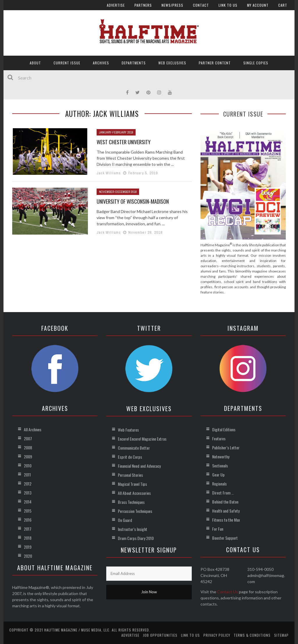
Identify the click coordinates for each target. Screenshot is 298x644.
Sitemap (281, 635)
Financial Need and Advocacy (139, 466)
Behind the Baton (225, 502)
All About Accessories (134, 493)
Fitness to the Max (226, 520)
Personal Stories (130, 475)
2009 (28, 456)
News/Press (172, 5)
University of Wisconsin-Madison (133, 201)
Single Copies (256, 63)
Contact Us (228, 592)
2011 (27, 475)
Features (219, 438)
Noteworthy (221, 456)
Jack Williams (109, 173)
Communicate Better (134, 448)
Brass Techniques (131, 502)
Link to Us (228, 5)
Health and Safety (226, 511)
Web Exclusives (172, 63)
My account (258, 5)
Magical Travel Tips (132, 484)
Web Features (128, 430)
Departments (134, 63)
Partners (143, 5)
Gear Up (218, 475)
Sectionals (220, 466)
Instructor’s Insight (133, 529)
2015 (28, 511)
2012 (28, 484)
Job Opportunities (160, 635)
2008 (28, 447)
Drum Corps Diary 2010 (136, 538)
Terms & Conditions (252, 635)
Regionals (219, 484)
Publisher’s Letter (226, 447)
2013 (28, 493)
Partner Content (215, 63)
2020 (28, 556)
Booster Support (225, 538)
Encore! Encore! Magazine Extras (142, 439)
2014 (28, 502)
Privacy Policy (217, 635)
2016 (28, 520)
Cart (283, 5)
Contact (201, 5)
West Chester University (124, 142)
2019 (28, 547)
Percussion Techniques (135, 511)
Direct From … (223, 493)
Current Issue (67, 63)
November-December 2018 (118, 192)
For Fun (218, 529)
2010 (28, 466)
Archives (101, 63)
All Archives (33, 429)
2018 (28, 538)
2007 (28, 438)
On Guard (125, 520)
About (35, 63)
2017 (28, 529)
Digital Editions (224, 429)
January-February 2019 (116, 132)
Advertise (116, 5)
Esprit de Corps (130, 457)
